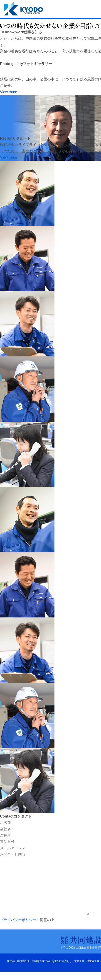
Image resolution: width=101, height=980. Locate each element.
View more (9, 92)
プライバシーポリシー (18, 920)
